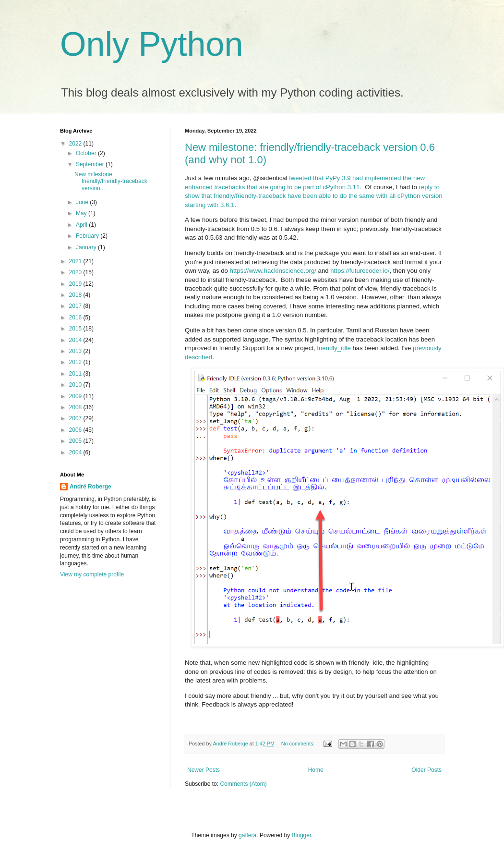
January (87, 247)
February (88, 236)
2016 (76, 317)
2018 (76, 295)
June (83, 202)
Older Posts (426, 770)
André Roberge (90, 487)
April (82, 225)
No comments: (299, 744)
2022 (76, 144)
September (91, 164)
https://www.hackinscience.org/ (273, 271)
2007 (76, 418)
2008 (76, 407)
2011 (76, 374)
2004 (76, 452)
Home (316, 770)
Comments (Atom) (243, 784)
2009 (76, 396)
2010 (76, 385)
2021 (76, 261)
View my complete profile (92, 574)
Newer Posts (204, 770)
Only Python (151, 44)
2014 (76, 340)
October (87, 153)
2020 (76, 272)
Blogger (302, 835)
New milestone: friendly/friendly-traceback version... (111, 181)
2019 (76, 284)
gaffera (247, 835)
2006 (76, 430)
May (82, 213)
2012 (76, 362)
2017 (76, 306)
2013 (76, 351)
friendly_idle (334, 348)
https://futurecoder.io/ (360, 271)
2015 (76, 329)
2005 (76, 441)
